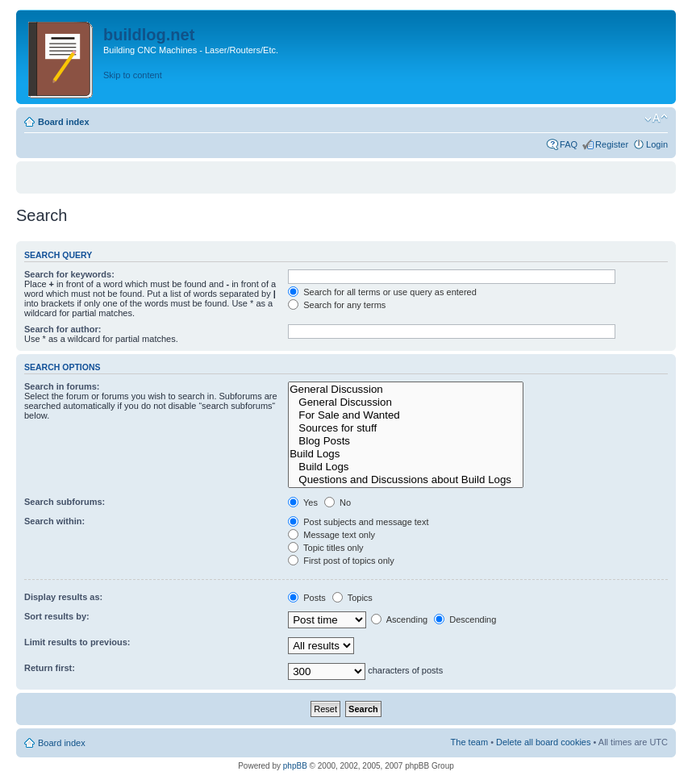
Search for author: (63, 329)
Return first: (50, 668)
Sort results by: (57, 616)
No (338, 503)
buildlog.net (149, 35)
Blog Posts (406, 441)
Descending (465, 619)
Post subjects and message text (358, 522)
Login (657, 144)
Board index (64, 122)
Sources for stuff (406, 428)
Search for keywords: (69, 274)
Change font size (656, 119)
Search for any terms (337, 305)
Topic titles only (325, 548)
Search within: (54, 521)
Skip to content (133, 75)
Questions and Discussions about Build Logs (406, 480)
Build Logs (406, 454)
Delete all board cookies (543, 742)
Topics (352, 598)
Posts (307, 598)
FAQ (569, 144)
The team (469, 742)
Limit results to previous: (77, 642)
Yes (303, 503)
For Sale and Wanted (406, 415)
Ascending (399, 619)
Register (612, 144)
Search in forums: (62, 386)
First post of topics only (341, 561)
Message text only (331, 535)
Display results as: (63, 597)
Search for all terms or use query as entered (382, 292)
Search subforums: (65, 502)
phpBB (295, 766)
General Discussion (406, 390)
